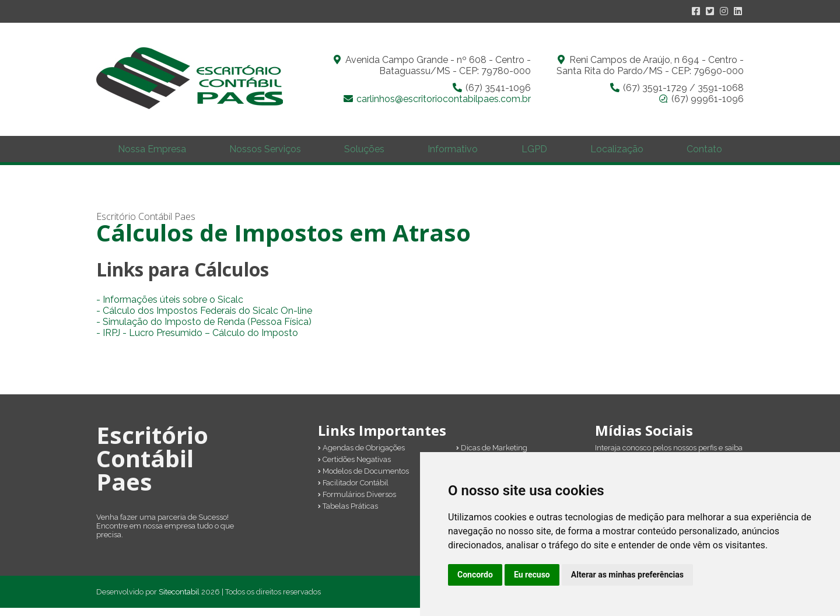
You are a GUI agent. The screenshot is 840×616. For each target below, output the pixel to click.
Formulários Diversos (357, 503)
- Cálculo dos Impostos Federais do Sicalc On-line (204, 319)
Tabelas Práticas (348, 514)
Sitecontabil (179, 600)
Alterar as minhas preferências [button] (627, 575)
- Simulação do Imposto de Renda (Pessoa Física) (204, 330)
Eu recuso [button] (532, 575)
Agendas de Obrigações (361, 456)
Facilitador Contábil (353, 491)
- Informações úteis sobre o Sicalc (170, 308)
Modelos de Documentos (363, 479)
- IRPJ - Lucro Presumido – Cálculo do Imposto (197, 341)
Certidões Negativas (354, 468)
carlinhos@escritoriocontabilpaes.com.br (444, 99)
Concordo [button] (475, 575)
